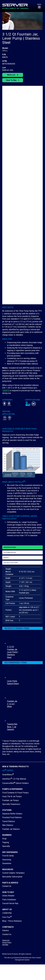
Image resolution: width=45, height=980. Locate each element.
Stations (7, 810)
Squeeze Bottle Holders (12, 814)
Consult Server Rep (10, 903)
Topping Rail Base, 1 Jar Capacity (12, 727)
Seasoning (7, 860)
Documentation (10, 552)
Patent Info (6, 940)
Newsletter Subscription (12, 877)
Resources (8, 869)
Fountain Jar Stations (11, 829)
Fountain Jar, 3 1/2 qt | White (12, 704)
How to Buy (8, 892)
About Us (7, 909)
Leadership (7, 913)
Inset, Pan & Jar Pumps (12, 796)
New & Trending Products (15, 767)
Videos (6, 558)
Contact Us (7, 886)
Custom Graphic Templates (13, 873)
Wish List (11, 75)
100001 (5, 391)
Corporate (8, 927)
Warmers (7, 835)
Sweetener (7, 863)
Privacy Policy (7, 942)
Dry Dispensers (10, 852)
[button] (39, 6)
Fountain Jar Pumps (11, 800)
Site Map (5, 945)
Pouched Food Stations (12, 817)
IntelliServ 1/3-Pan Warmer (14, 779)
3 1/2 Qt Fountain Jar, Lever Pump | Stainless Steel (13, 652)
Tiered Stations (9, 821)
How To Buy (12, 80)
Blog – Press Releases (12, 921)
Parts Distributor (9, 900)
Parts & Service (10, 883)
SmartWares (8, 775)
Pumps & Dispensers (12, 789)
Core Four (7, 917)
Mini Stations (8, 825)
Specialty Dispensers (11, 804)
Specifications (10, 547)
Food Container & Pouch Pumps (15, 793)
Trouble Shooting (11, 563)
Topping (6, 842)
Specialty (6, 846)
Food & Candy (8, 856)
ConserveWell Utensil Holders (15, 783)
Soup (4, 839)
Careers (6, 930)
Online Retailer (8, 896)
